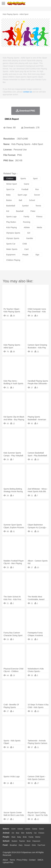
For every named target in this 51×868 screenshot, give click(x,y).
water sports (12, 249)
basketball (11, 206)
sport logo (22, 195)
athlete (27, 227)
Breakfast (13, 845)
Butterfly (29, 833)
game (27, 184)
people (25, 255)
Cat (35, 833)
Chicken (41, 833)
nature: (6, 829)
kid (8, 211)
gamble (30, 238)
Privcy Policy (22, 860)
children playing (13, 260)
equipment (11, 255)
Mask (13, 837)
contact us (27, 92)
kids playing (11, 227)
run (37, 189)
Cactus (35, 829)
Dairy (21, 845)
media (39, 227)
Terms (12, 860)
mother (38, 837)
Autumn (20, 829)
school (32, 200)
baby (8, 195)
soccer (37, 195)
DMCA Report (12, 119)
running (27, 222)
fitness (39, 217)
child (25, 244)
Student (14, 841)
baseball (20, 211)
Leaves (28, 829)
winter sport (12, 184)
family (26, 217)
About (5, 860)
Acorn (13, 829)
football (25, 189)
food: (5, 845)
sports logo (11, 217)
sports (23, 178)
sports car (11, 244)
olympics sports (13, 233)
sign (37, 255)
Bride (25, 837)
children (10, 178)
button (9, 200)
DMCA (40, 860)
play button (11, 222)
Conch (41, 829)
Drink (34, 845)
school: (6, 841)
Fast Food (41, 845)
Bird (23, 833)
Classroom (36, 841)
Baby (19, 837)
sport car (10, 189)
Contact (32, 860)
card (26, 249)
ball (20, 200)
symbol (25, 206)
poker (33, 211)
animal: (6, 833)
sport (35, 178)
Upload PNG (8, 862)
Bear (18, 833)
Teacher (22, 841)
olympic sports (13, 238)
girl (29, 233)
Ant (13, 833)
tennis (38, 206)
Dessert (27, 845)
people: (6, 837)
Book (29, 841)
